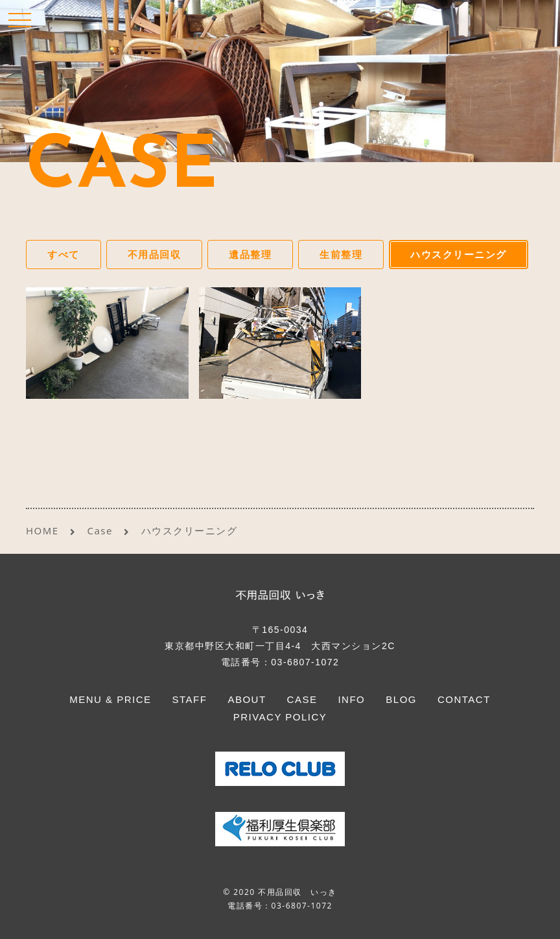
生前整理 (341, 254)
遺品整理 (250, 254)
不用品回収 (155, 254)
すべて (64, 254)
